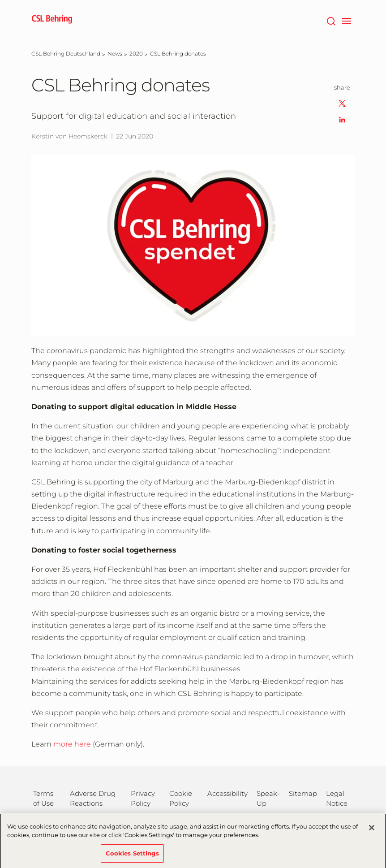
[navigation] (346, 20)
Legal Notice (337, 798)
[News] (115, 54)
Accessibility (227, 793)
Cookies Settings (132, 857)
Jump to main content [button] (0, 0)
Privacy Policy (143, 798)
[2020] (136, 54)
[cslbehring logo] (52, 20)
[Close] (372, 831)
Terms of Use (43, 798)
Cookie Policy (181, 798)
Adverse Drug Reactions (93, 798)
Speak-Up (268, 798)
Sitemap (303, 793)
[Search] (331, 20)
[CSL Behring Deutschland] (66, 54)
